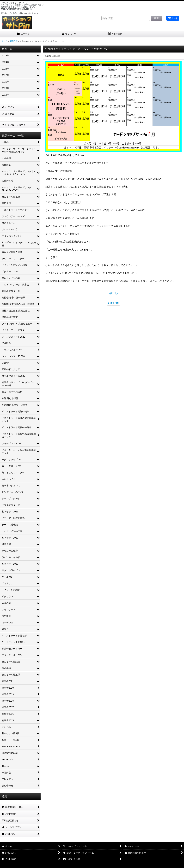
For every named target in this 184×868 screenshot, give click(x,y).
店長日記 (113, 303)
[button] (161, 34)
